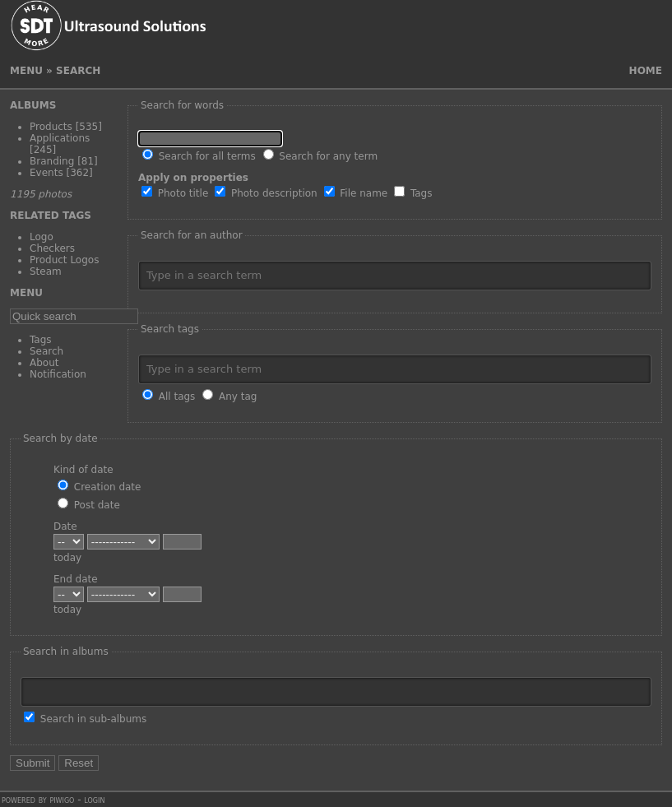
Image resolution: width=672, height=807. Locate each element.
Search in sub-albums (85, 719)
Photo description (266, 193)
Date (65, 526)
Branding (52, 161)
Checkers (52, 248)
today (67, 558)
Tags (41, 340)
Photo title (175, 193)
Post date (89, 505)
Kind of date (83, 470)
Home (646, 71)
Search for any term (321, 156)
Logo (42, 237)
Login (94, 800)
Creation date (99, 487)
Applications (60, 138)
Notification (58, 374)
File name (356, 193)
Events (46, 173)
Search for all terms (199, 156)
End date (76, 579)
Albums (33, 105)
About (44, 363)
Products (51, 127)
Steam (46, 271)
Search (46, 351)
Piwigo (62, 800)
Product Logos (64, 260)
